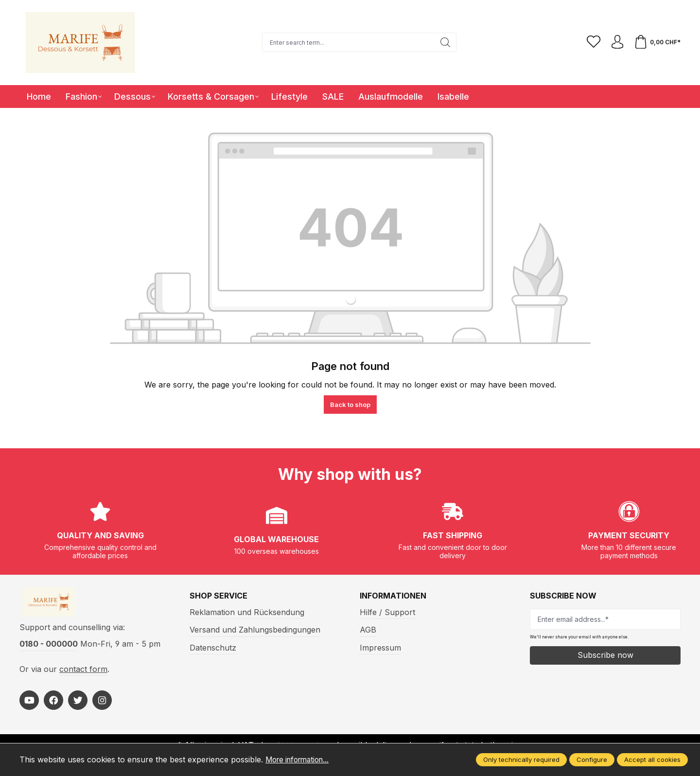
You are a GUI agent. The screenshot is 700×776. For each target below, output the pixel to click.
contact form (83, 671)
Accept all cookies (652, 759)
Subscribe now (605, 655)
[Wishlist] (592, 42)
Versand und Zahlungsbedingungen (255, 630)
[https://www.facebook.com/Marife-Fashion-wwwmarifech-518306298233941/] (53, 703)
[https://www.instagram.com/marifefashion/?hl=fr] (102, 703)
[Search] (444, 42)
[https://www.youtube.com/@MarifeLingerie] (29, 703)
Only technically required (521, 759)
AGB (368, 630)
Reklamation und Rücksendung (247, 612)
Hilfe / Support (387, 612)
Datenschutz (213, 648)
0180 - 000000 (49, 646)
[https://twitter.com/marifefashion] (78, 703)
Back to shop (350, 405)
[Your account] (616, 42)
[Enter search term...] (347, 42)
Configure (592, 759)
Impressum (380, 648)
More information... (301, 759)
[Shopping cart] (657, 42)
